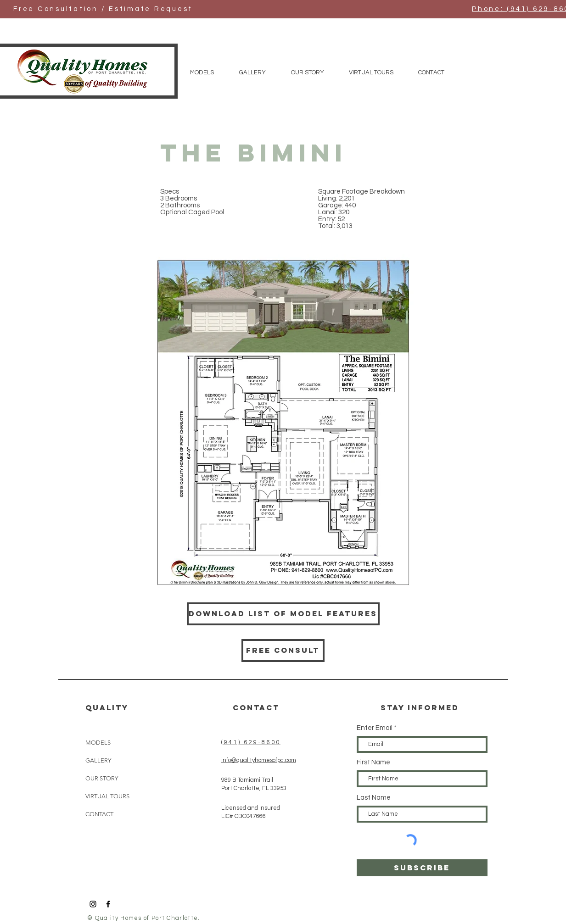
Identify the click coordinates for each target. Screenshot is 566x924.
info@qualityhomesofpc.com (259, 760)
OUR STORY (102, 778)
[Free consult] (283, 651)
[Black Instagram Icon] (93, 904)
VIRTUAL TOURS (107, 796)
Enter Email (375, 728)
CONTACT (99, 814)
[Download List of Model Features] (283, 614)
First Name (373, 762)
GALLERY (98, 760)
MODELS (98, 743)
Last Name (374, 798)
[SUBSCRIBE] (422, 868)
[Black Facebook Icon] (108, 904)
